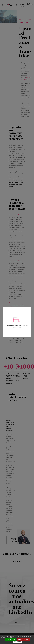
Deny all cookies (23, 639)
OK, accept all (10, 639)
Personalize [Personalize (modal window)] (17, 642)
